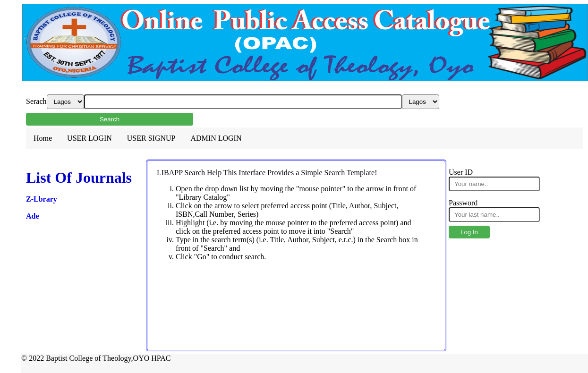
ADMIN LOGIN (216, 138)
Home (43, 138)
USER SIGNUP (151, 138)
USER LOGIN (89, 138)
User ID (461, 172)
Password (463, 203)
